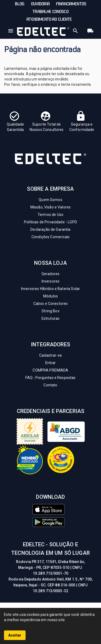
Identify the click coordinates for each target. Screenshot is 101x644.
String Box (50, 311)
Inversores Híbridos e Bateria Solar (50, 289)
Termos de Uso (50, 215)
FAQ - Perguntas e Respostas (50, 378)
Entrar (51, 363)
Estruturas (51, 318)
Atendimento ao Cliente (49, 20)
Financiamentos (71, 4)
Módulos (50, 296)
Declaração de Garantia (50, 229)
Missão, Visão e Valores (50, 207)
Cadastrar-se (50, 355)
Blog (20, 4)
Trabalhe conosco (50, 12)
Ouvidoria (40, 4)
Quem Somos (50, 200)
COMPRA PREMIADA (50, 370)
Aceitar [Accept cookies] (15, 635)
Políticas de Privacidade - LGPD (50, 222)
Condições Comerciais (50, 237)
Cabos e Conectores (51, 304)
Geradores (50, 274)
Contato (50, 385)
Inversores (51, 281)
